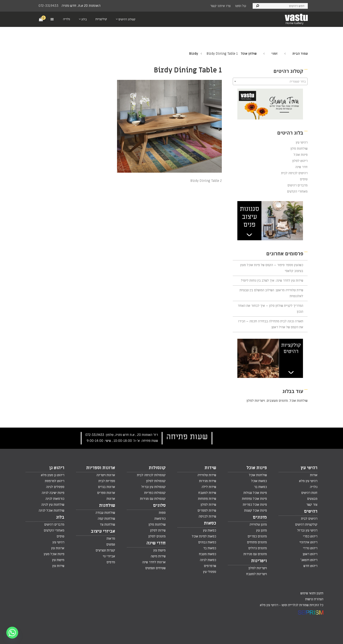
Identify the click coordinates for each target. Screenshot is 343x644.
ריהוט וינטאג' (309, 560)
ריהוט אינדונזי (308, 542)
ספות (162, 513)
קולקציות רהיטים (306, 525)
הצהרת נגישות (314, 599)
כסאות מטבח (207, 554)
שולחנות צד (107, 525)
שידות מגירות (208, 481)
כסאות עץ (210, 530)
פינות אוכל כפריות (255, 505)
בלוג (60, 517)
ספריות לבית (107, 481)
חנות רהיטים (309, 493)
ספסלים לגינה (55, 487)
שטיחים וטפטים (155, 568)
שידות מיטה (158, 556)
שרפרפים (210, 566)
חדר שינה (301, 167)
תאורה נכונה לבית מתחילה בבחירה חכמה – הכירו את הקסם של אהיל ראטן (271, 324)
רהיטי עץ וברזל (307, 530)
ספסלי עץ (210, 572)
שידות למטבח (207, 493)
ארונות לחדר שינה (154, 562)
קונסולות (157, 468)
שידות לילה (209, 487)
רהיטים (311, 511)
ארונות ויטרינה (106, 475)
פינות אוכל (301, 155)
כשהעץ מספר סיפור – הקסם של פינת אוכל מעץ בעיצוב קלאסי (272, 268)
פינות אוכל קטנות (255, 511)
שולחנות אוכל (299, 401)
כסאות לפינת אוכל (204, 536)
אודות (314, 475)
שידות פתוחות (207, 499)
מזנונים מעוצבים (277, 401)
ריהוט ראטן (310, 554)
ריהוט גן (57, 468)
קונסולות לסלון (156, 481)
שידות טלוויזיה (207, 475)
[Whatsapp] (12, 633)
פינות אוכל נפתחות (254, 499)
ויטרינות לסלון (256, 401)
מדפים (111, 562)
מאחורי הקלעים (297, 191)
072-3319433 (48, 6)
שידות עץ (58, 566)
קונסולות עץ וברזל (153, 487)
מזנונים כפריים (257, 536)
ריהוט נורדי (310, 548)
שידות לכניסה (207, 516)
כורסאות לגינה (55, 499)
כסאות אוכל (259, 481)
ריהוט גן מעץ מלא (53, 475)
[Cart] (41, 19)
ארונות (111, 499)
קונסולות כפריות (155, 493)
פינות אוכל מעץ (54, 554)
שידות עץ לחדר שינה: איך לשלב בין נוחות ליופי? (272, 281)
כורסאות (160, 519)
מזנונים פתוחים (257, 542)
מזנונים (260, 517)
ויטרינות (259, 561)
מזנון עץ (262, 530)
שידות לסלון (208, 505)
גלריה (314, 487)
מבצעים (312, 499)
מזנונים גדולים (258, 548)
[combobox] (270, 81)
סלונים (159, 505)
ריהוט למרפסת (55, 481)
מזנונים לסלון (157, 536)
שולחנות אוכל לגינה (52, 511)
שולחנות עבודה (105, 513)
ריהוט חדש (310, 566)
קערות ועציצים (105, 550)
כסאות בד (210, 548)
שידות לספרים (207, 511)
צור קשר (312, 505)
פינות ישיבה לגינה (53, 493)
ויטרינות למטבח (256, 574)
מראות (111, 539)
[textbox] (270, 82)
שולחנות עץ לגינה (53, 505)
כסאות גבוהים (207, 542)
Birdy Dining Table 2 (206, 181)
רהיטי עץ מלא (308, 481)
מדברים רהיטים (297, 185)
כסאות (210, 523)
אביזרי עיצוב (103, 531)
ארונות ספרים (106, 493)
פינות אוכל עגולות (255, 493)
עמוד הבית (300, 54)
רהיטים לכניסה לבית (294, 173)
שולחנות (107, 505)
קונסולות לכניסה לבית (151, 475)
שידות (210, 468)
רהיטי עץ (302, 142)
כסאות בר (260, 487)
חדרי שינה (156, 543)
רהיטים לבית (309, 519)
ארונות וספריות (101, 468)
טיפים (304, 179)
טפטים (111, 544)
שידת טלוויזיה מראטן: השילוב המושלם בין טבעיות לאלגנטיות (271, 293)
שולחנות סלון (299, 149)
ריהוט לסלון (300, 161)
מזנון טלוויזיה (258, 525)
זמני (275, 54)
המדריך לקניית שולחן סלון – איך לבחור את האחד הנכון (270, 309)
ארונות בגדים (107, 487)
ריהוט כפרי (310, 536)
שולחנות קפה (106, 519)
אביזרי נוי (109, 556)
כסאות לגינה (208, 560)
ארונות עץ (58, 548)
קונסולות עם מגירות (153, 499)
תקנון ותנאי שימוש (312, 593)
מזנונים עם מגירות (255, 554)
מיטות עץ (159, 550)
